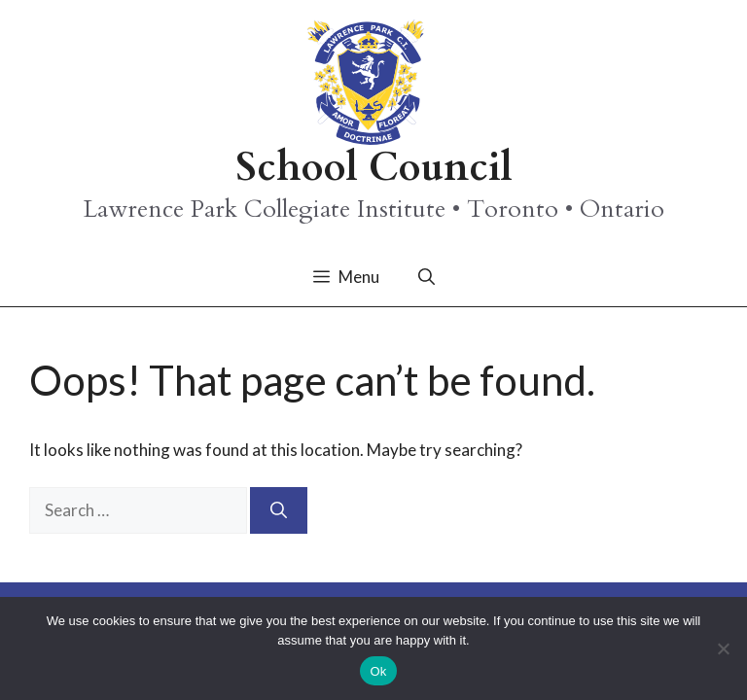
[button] (427, 277)
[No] (723, 648)
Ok (378, 671)
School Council (374, 168)
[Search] (279, 510)
